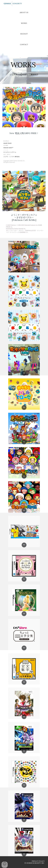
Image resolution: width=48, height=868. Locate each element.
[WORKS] (24, 23)
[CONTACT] (24, 44)
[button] (24, 270)
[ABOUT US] (24, 12)
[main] (24, 62)
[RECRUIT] (24, 34)
